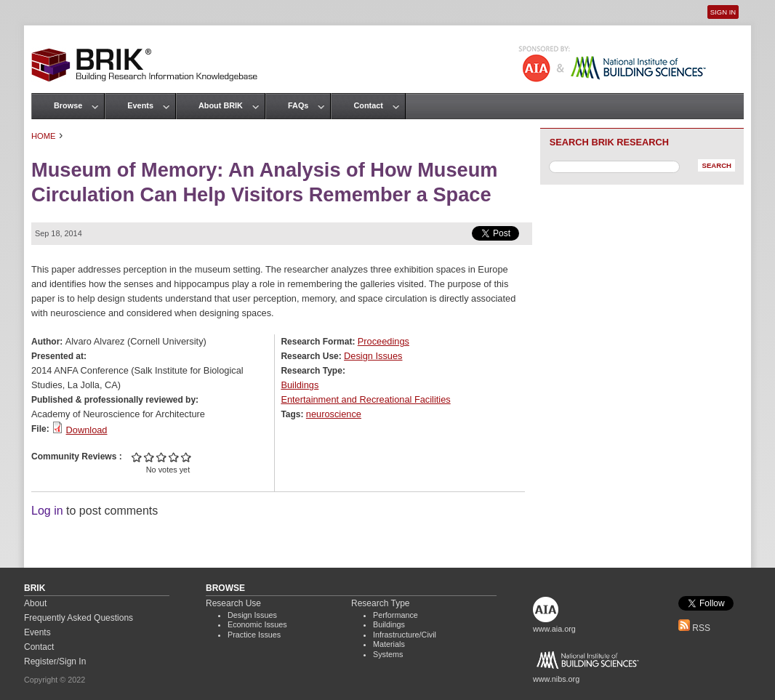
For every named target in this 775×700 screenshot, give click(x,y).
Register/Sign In (55, 661)
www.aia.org (554, 629)
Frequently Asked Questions (79, 618)
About (35, 603)
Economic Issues (257, 624)
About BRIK (221, 105)
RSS (694, 628)
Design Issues (373, 356)
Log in (47, 511)
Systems (388, 654)
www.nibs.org (556, 679)
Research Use (233, 603)
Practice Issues (254, 635)
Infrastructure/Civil (405, 635)
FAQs (298, 105)
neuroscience (334, 414)
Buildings (300, 385)
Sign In (723, 12)
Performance (395, 615)
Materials (389, 644)
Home (44, 136)
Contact (368, 105)
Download (87, 430)
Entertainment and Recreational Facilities (365, 399)
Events (140, 105)
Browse (68, 105)
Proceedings (384, 341)
